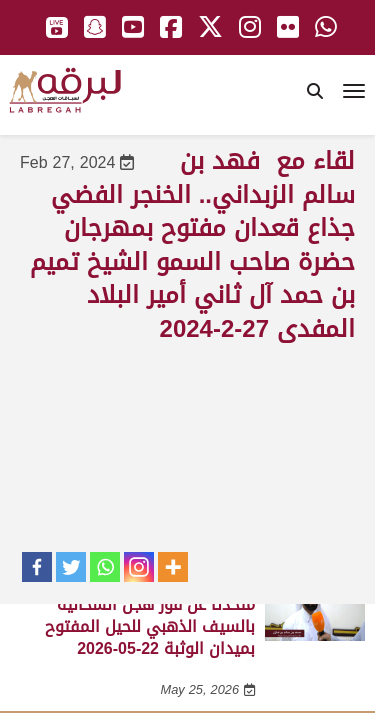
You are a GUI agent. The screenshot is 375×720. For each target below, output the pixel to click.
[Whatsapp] (105, 567)
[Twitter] (71, 567)
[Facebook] (37, 567)
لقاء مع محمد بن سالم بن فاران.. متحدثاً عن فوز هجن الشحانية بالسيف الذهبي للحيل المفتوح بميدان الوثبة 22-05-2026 (142, 615)
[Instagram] (139, 567)
